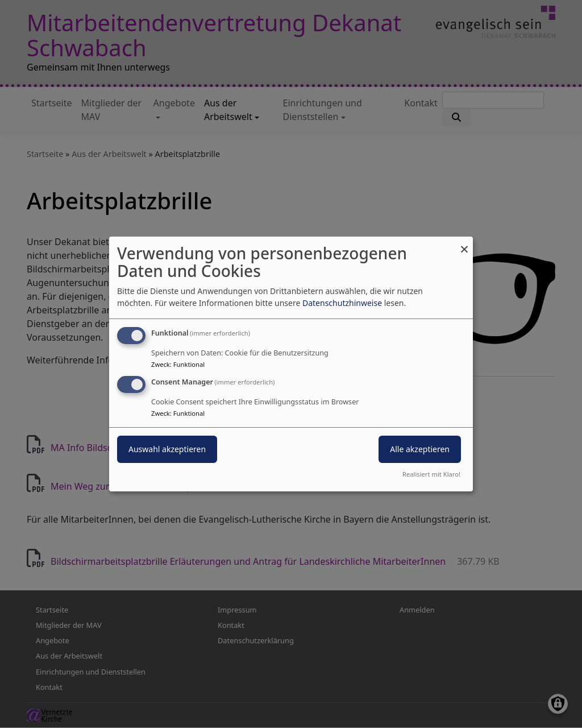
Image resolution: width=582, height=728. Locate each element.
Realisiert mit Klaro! (431, 474)
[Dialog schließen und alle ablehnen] (464, 244)
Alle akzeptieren (420, 449)
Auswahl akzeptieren (167, 449)
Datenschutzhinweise (342, 303)
